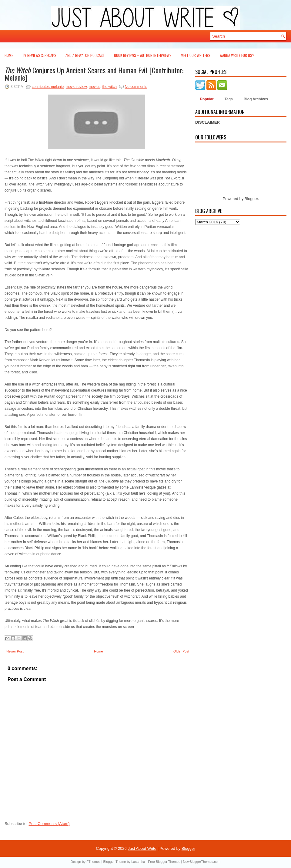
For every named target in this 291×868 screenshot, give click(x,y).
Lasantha (138, 862)
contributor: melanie (48, 87)
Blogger (251, 199)
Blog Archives (256, 99)
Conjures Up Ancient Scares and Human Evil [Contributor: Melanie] (94, 74)
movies (95, 87)
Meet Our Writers (196, 55)
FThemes (93, 862)
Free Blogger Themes (164, 862)
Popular (207, 99)
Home (9, 55)
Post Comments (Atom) (49, 824)
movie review (76, 87)
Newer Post (15, 651)
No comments (136, 87)
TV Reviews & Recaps (39, 55)
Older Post (181, 651)
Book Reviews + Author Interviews (143, 55)
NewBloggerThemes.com (202, 862)
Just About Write (142, 848)
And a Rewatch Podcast (85, 55)
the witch (109, 87)
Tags (229, 99)
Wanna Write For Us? (237, 55)
